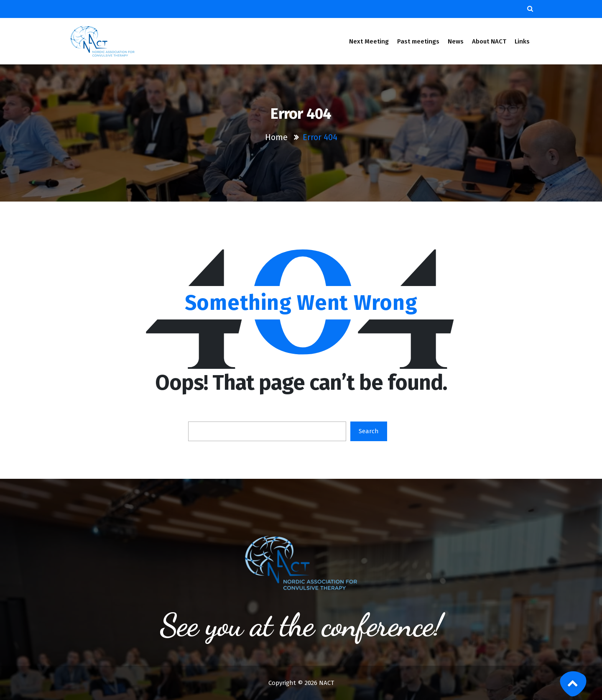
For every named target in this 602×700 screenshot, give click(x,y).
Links (522, 41)
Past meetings (418, 41)
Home (276, 137)
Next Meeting (369, 41)
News (456, 41)
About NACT (489, 41)
